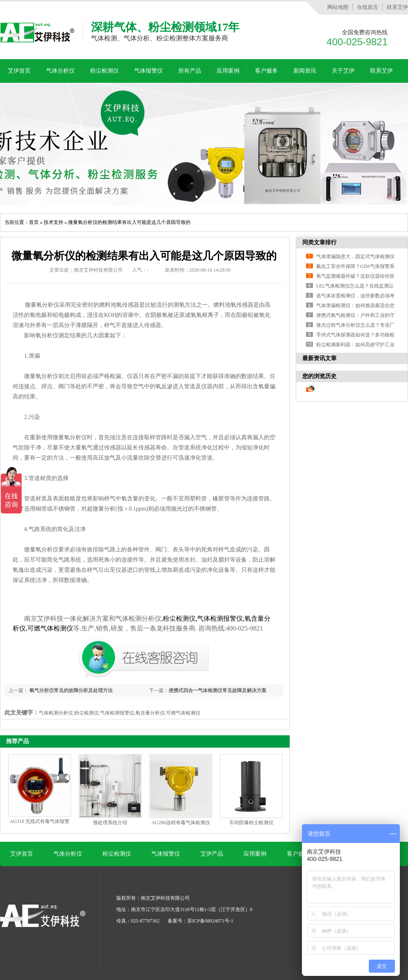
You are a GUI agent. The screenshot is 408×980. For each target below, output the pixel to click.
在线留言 (368, 7)
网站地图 (338, 7)
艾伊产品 (212, 854)
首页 (34, 222)
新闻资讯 (305, 71)
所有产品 (190, 71)
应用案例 (228, 71)
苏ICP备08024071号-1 (210, 921)
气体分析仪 (60, 71)
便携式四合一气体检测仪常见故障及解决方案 (217, 690)
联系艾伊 (397, 7)
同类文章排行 (319, 242)
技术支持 (53, 222)
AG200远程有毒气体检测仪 (181, 823)
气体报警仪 (149, 71)
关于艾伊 (343, 71)
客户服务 (266, 71)
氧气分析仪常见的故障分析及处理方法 (70, 690)
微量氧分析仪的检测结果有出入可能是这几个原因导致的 (129, 222)
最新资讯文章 (319, 358)
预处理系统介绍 (110, 823)
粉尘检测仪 (104, 71)
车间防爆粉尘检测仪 (251, 823)
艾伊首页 (19, 71)
